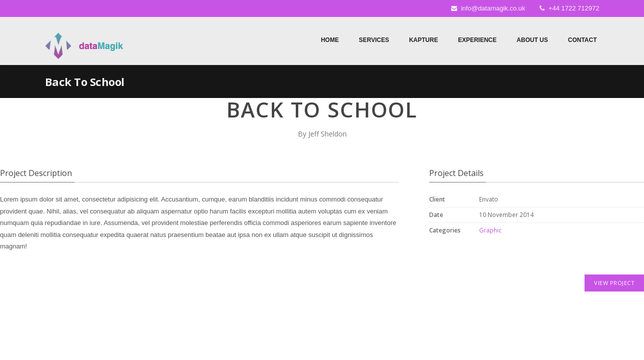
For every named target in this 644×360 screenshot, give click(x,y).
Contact (583, 40)
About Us (532, 40)
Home (330, 40)
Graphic (490, 230)
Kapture (424, 40)
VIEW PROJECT (614, 283)
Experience (477, 40)
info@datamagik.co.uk (493, 8)
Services (374, 40)
